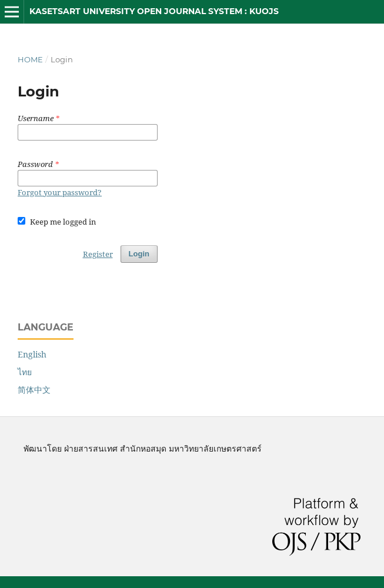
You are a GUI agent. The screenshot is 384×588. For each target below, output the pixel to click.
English (32, 354)
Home (30, 59)
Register (98, 254)
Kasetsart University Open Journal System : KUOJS (154, 11)
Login (139, 254)
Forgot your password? (60, 192)
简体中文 (34, 390)
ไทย (25, 372)
